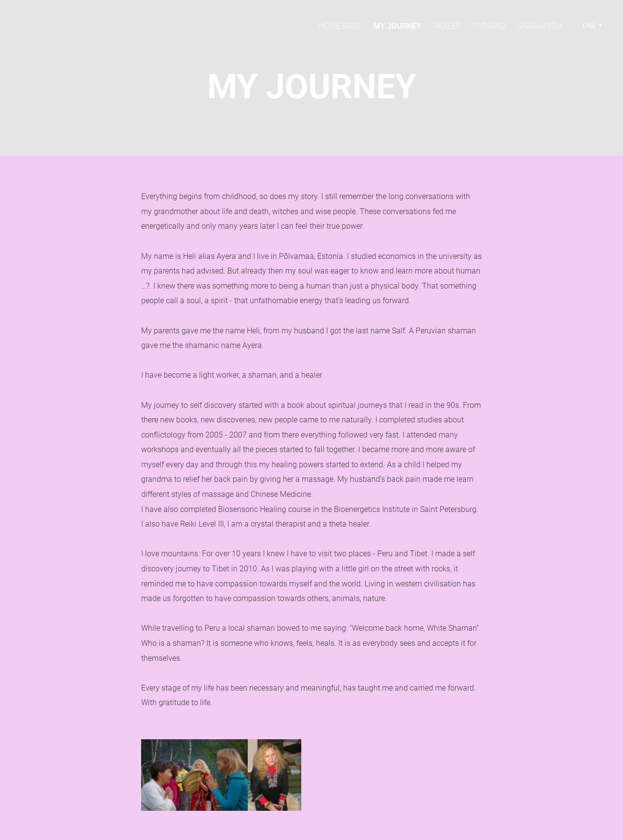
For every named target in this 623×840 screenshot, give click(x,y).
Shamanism (540, 26)
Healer (447, 26)
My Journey (397, 26)
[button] (591, 26)
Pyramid (489, 26)
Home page (340, 26)
